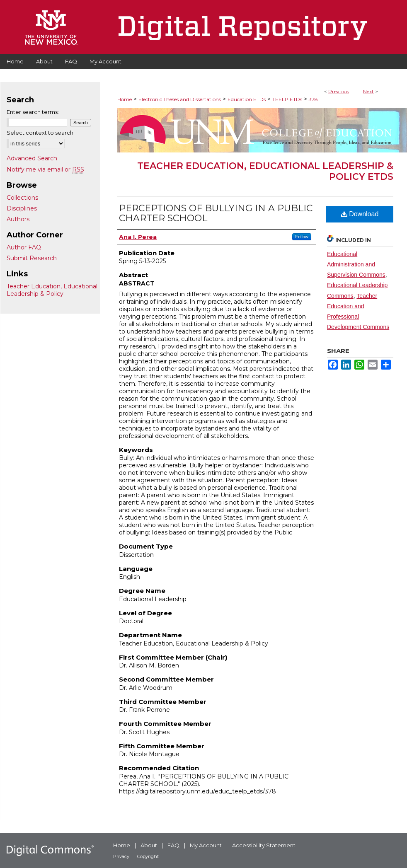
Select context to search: (41, 133)
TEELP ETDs (287, 99)
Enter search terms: (33, 112)
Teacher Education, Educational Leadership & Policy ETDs (265, 171)
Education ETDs (247, 99)
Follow (302, 237)
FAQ (173, 845)
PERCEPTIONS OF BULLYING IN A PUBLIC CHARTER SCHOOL (216, 213)
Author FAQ (24, 247)
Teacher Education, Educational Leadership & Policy (52, 290)
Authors (18, 219)
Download (360, 214)
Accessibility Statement (264, 845)
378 (313, 99)
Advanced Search (32, 158)
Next (368, 91)
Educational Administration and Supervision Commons (356, 264)
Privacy (121, 856)
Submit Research (32, 258)
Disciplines (22, 208)
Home (125, 99)
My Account (206, 845)
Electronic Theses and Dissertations (180, 99)
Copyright (148, 856)
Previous (339, 91)
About (149, 845)
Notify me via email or (45, 169)
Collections (22, 198)
